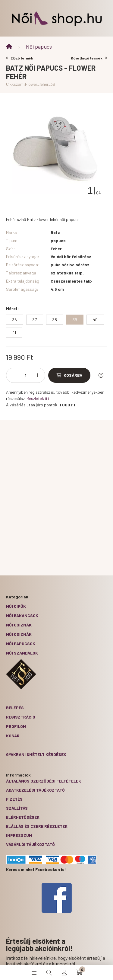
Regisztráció (21, 717)
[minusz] (14, 375)
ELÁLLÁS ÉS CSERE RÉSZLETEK (37, 826)
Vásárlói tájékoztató (30, 844)
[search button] (49, 972)
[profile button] (64, 972)
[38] (55, 320)
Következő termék (89, 58)
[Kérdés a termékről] (101, 375)
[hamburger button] (34, 972)
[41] (14, 333)
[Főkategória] (9, 47)
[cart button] (79, 972)
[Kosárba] (69, 375)
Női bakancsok (22, 615)
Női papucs (39, 46)
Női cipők (16, 606)
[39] (75, 320)
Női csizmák (19, 625)
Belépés (15, 708)
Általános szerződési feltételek (44, 781)
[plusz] (37, 375)
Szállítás (17, 808)
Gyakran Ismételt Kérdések (36, 754)
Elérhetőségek (23, 817)
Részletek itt (38, 398)
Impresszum (19, 835)
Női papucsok (21, 644)
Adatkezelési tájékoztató (35, 790)
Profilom (16, 726)
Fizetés (14, 799)
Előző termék (20, 58)
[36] (15, 320)
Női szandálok (22, 653)
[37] (35, 320)
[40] (95, 320)
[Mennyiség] (26, 375)
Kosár (13, 736)
